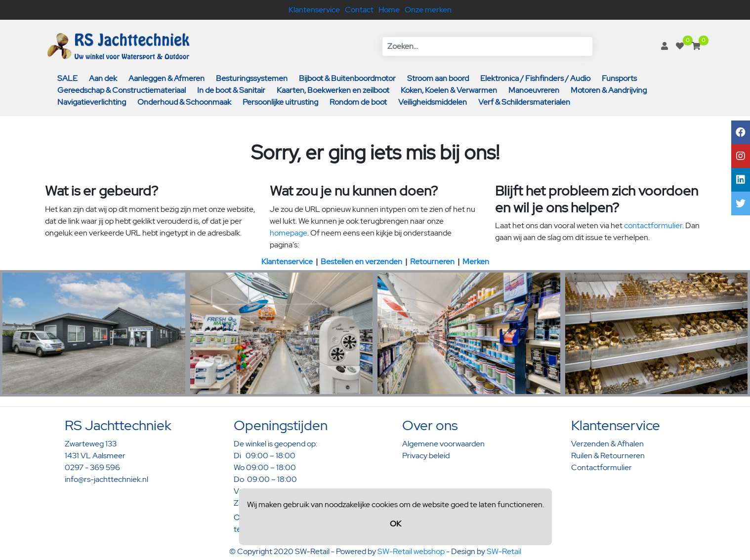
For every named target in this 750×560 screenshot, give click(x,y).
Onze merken (428, 10)
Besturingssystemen (252, 78)
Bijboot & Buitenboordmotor (347, 78)
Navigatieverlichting (92, 102)
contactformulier (653, 225)
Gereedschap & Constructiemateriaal (122, 90)
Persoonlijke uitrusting (280, 102)
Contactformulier (602, 467)
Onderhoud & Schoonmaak (184, 102)
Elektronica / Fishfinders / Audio (535, 78)
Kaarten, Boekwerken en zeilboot (333, 90)
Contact (359, 10)
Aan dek (103, 78)
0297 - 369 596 (92, 467)
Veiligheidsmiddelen (433, 102)
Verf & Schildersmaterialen (524, 102)
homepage (289, 233)
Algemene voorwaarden (443, 444)
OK (396, 524)
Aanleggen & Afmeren (167, 78)
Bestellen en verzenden (361, 261)
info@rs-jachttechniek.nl (106, 479)
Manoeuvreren (534, 90)
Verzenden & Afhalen (607, 444)
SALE (67, 78)
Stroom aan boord (438, 78)
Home (389, 10)
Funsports (619, 78)
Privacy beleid (426, 456)
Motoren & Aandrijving (609, 90)
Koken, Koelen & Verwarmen (449, 90)
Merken (476, 261)
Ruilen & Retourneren (608, 456)
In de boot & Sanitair (231, 90)
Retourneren (432, 261)
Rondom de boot (358, 102)
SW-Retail (504, 551)
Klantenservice (314, 10)
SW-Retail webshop (411, 551)
